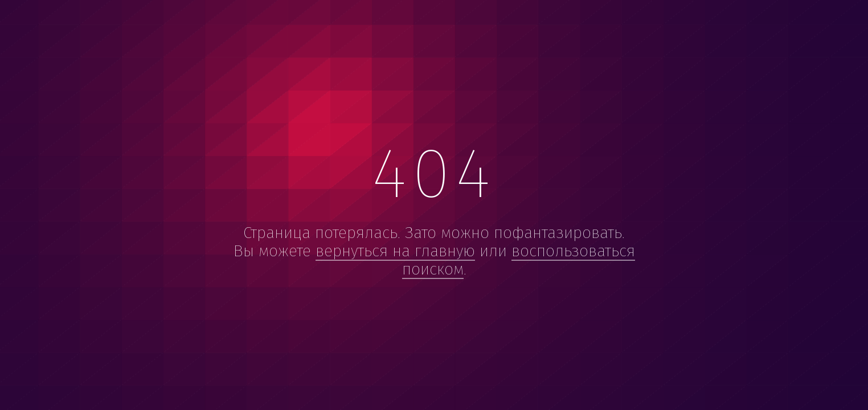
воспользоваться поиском (519, 260)
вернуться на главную (395, 251)
